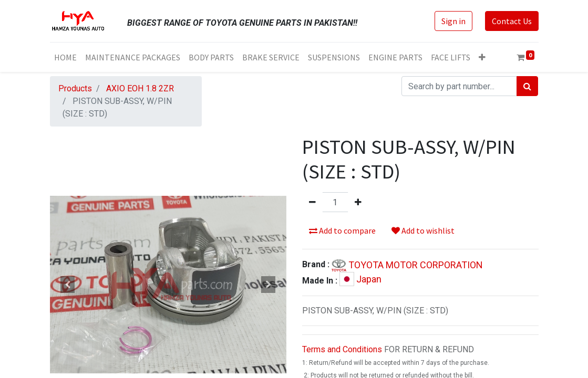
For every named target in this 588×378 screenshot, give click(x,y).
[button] (482, 57)
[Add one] (358, 202)
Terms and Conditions (342, 349)
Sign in (453, 21)
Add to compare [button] (342, 230)
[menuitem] (65, 57)
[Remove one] (312, 202)
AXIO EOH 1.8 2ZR (140, 88)
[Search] (527, 86)
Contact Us (512, 21)
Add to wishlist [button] (423, 230)
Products (75, 88)
